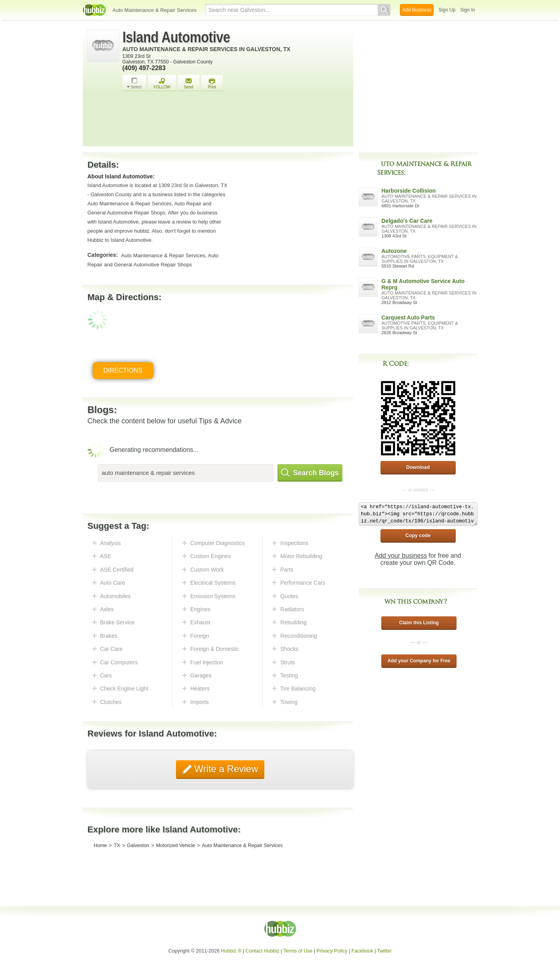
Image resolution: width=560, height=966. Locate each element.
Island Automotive (176, 37)
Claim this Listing (419, 623)
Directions (123, 370)
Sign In (467, 10)
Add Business (417, 10)
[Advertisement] (236, 121)
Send (189, 83)
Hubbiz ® (231, 951)
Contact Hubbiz (262, 951)
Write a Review (225, 769)
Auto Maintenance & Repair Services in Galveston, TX (206, 49)
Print (212, 83)
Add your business (401, 556)
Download (418, 467)
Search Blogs (310, 473)
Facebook (362, 951)
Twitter (385, 951)
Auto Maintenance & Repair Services (155, 10)
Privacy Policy (332, 951)
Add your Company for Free (419, 661)
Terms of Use (298, 951)
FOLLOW (162, 83)
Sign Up (447, 10)
